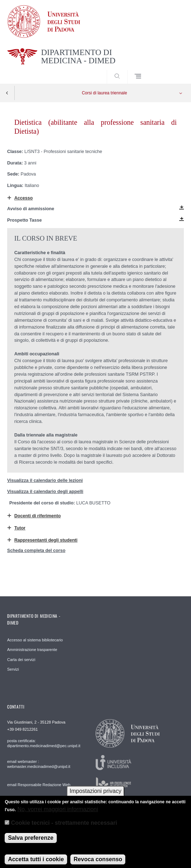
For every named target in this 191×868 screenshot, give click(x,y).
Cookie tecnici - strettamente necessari (64, 827)
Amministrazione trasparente (32, 650)
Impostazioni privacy (95, 796)
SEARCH (169, 70)
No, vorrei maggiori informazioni (58, 814)
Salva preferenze (31, 842)
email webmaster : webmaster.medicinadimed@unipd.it (39, 764)
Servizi (13, 669)
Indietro (7, 93)
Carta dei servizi (21, 660)
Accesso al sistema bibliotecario (35, 640)
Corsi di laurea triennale (104, 93)
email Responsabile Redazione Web (39, 785)
